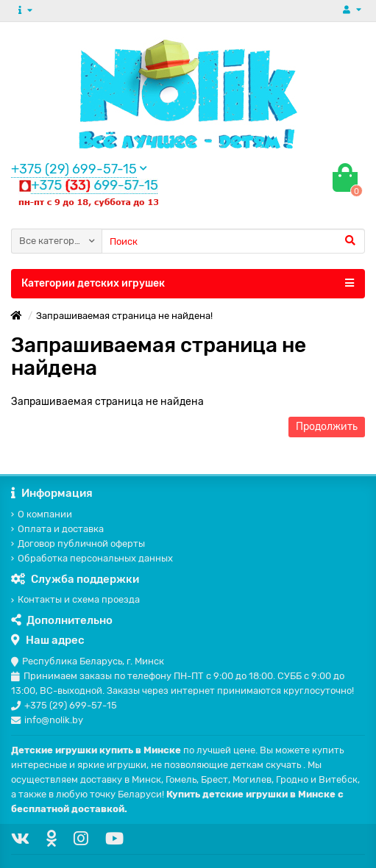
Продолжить (327, 427)
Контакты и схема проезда (75, 599)
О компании (42, 514)
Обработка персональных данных (92, 558)
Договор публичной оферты (78, 544)
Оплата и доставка (57, 529)
